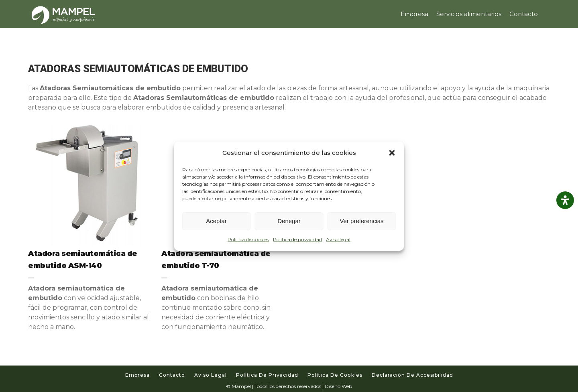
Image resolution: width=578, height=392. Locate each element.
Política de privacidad (297, 239)
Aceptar (216, 221)
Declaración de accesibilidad (412, 375)
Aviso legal (338, 239)
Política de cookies (248, 239)
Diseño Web (338, 386)
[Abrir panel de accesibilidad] (565, 200)
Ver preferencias (361, 221)
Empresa (137, 375)
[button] (392, 153)
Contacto (172, 375)
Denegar (289, 221)
